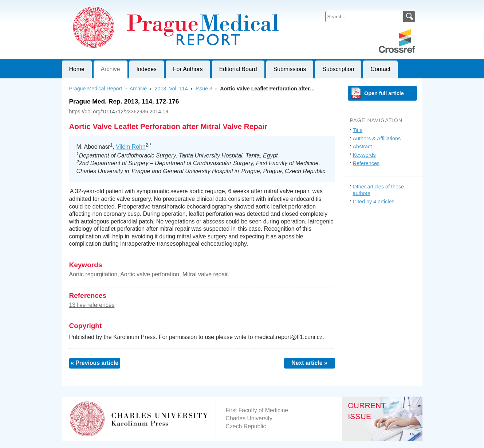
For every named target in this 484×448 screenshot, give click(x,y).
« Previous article (95, 363)
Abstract (363, 147)
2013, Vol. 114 (171, 89)
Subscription (338, 69)
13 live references (92, 305)
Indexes (147, 69)
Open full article (384, 93)
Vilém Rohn (131, 147)
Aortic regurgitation (93, 274)
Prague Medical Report (96, 89)
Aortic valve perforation (150, 274)
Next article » (309, 363)
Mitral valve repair (205, 274)
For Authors (188, 69)
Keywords (364, 155)
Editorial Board (238, 69)
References (366, 163)
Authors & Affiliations (377, 139)
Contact (380, 69)
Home (77, 69)
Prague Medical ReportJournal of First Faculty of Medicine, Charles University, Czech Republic (151, 6)
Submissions (290, 69)
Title (358, 130)
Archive (111, 69)
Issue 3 (204, 89)
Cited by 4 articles (374, 202)
